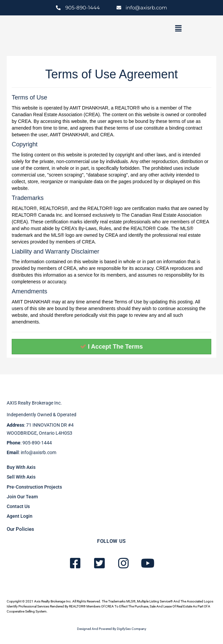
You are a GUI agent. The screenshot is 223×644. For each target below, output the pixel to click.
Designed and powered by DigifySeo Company (112, 629)
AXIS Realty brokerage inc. (34, 403)
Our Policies (20, 529)
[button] (178, 28)
